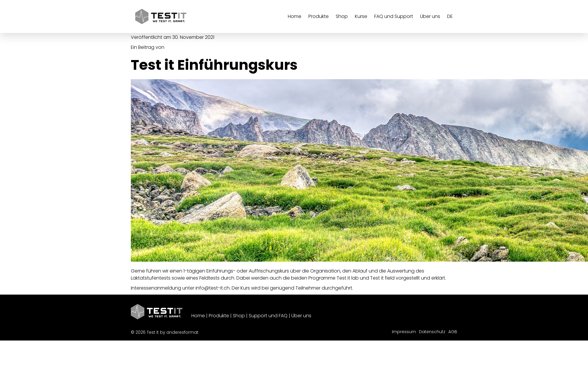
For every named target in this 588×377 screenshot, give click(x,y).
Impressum (404, 332)
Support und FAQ (268, 316)
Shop (239, 316)
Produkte (219, 316)
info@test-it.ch (213, 288)
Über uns (301, 316)
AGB (453, 332)
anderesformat (182, 332)
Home (198, 316)
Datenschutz (432, 332)
